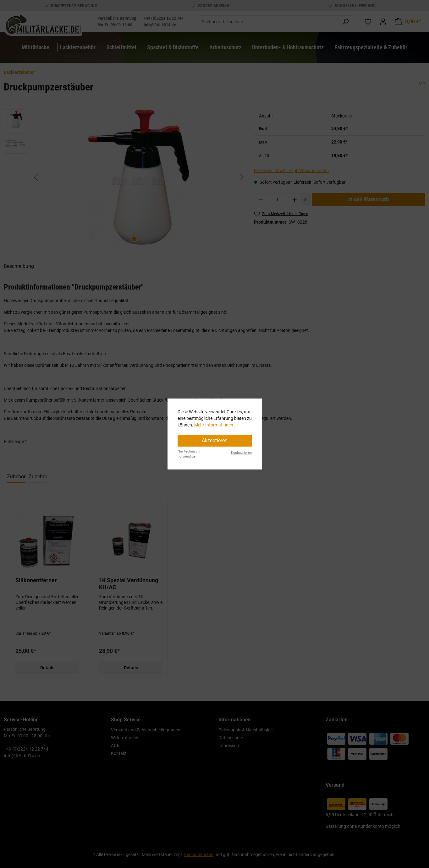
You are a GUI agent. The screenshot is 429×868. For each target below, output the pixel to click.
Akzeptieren (215, 440)
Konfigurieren (241, 453)
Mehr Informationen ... (216, 425)
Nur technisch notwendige (189, 454)
